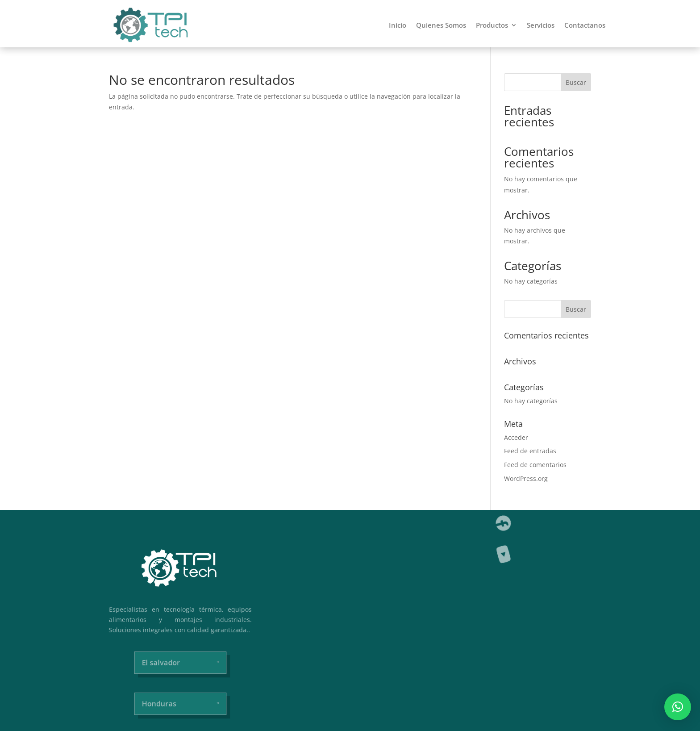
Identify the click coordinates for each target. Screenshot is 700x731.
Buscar (576, 82)
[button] (678, 707)
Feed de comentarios (535, 465)
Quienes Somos (441, 25)
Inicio (398, 25)
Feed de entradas (530, 451)
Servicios (541, 25)
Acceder (516, 437)
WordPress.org (526, 478)
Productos (492, 25)
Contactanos (585, 25)
